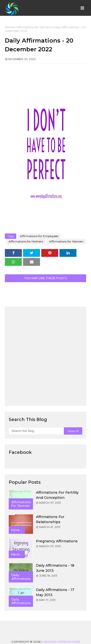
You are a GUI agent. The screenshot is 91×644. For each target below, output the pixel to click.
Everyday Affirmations (61, 642)
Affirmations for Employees (39, 236)
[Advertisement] (45, 356)
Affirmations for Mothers (26, 241)
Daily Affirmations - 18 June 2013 (55, 568)
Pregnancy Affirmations (57, 541)
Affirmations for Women (33, 27)
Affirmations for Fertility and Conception (57, 495)
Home (9, 27)
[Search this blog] (36, 431)
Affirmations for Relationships (50, 519)
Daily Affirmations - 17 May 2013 (55, 592)
